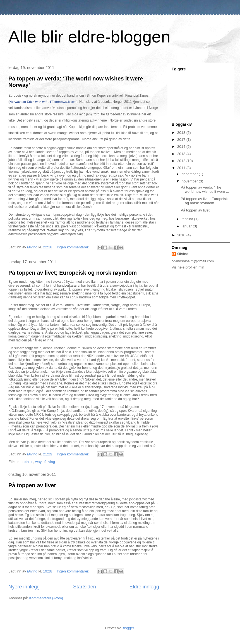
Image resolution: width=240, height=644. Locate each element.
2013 (182, 154)
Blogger (128, 628)
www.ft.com (68, 102)
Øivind (183, 254)
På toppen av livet (32, 485)
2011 (182, 168)
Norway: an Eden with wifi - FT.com (35, 102)
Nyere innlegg (24, 587)
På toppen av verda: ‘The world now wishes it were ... (205, 190)
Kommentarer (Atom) (46, 598)
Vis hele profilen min (188, 267)
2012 (182, 161)
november (190, 181)
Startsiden (85, 587)
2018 (182, 133)
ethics (28, 462)
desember (190, 174)
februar (188, 219)
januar (187, 226)
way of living (45, 462)
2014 (182, 147)
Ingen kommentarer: (74, 247)
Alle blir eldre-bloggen (89, 37)
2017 (182, 140)
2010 (182, 235)
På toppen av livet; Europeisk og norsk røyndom (73, 273)
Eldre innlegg (144, 587)
